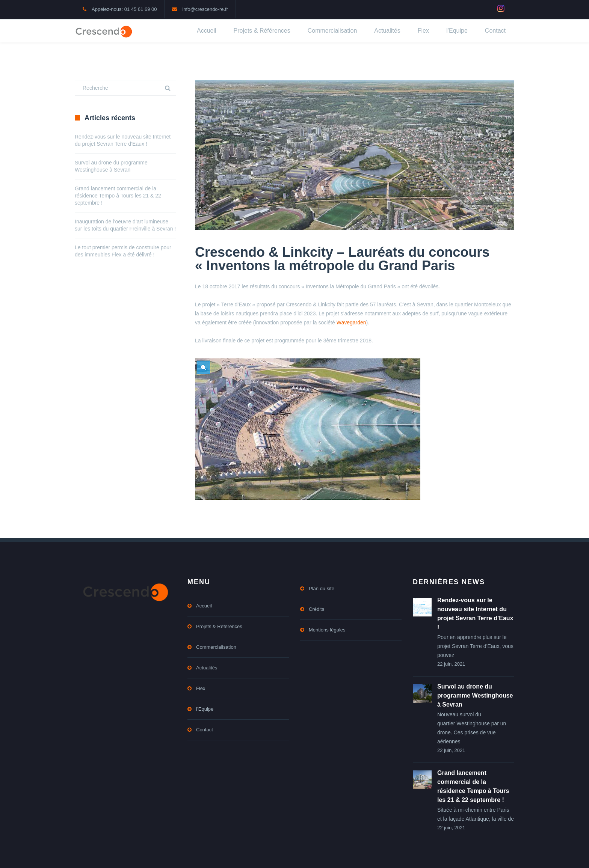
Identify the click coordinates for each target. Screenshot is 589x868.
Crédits (316, 609)
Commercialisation (332, 31)
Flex (423, 31)
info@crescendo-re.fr (205, 9)
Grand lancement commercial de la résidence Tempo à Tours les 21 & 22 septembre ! (118, 196)
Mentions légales (327, 630)
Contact (495, 31)
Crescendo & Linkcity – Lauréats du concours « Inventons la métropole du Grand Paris (342, 259)
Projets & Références (262, 31)
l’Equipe (457, 31)
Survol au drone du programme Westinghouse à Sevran (475, 695)
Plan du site (322, 588)
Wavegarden (351, 322)
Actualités (387, 31)
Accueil (207, 31)
